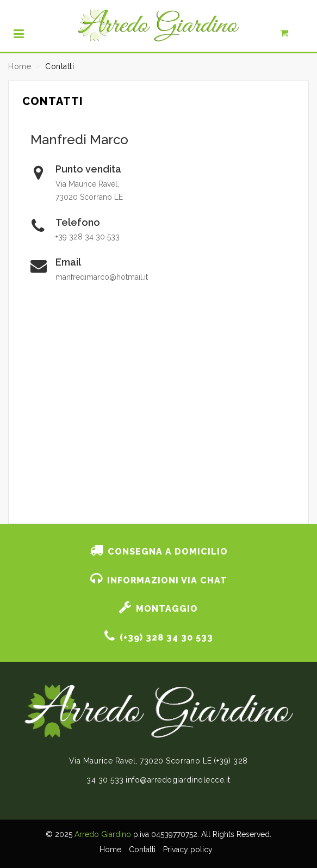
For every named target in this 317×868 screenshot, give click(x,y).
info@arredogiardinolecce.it (178, 780)
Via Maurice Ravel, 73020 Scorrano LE (141, 761)
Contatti (142, 849)
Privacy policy (188, 849)
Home (20, 66)
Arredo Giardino (103, 834)
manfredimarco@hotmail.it (102, 277)
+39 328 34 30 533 (88, 237)
